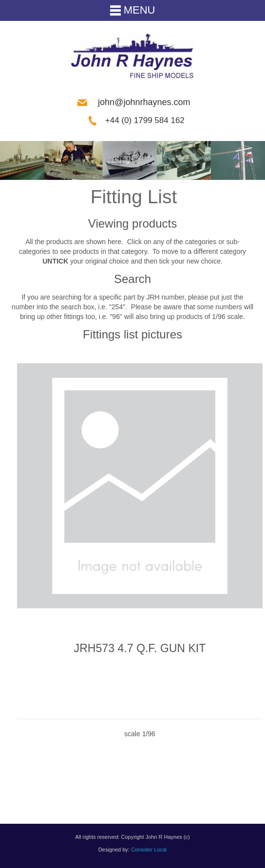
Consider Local (149, 850)
